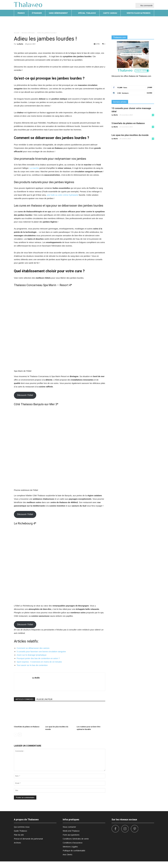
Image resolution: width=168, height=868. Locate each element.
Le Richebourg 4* (25, 548)
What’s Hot (117, 23)
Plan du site (19, 841)
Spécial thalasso (85, 13)
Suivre (149, 93)
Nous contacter (69, 833)
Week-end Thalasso (71, 837)
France (21, 13)
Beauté (70, 23)
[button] (151, 23)
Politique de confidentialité (74, 857)
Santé (144, 23)
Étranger (37, 13)
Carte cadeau (110, 13)
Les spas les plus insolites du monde (130, 135)
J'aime (150, 87)
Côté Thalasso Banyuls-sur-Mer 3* (36, 447)
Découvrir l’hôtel (25, 438)
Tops (136, 23)
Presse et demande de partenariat (28, 845)
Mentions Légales (70, 853)
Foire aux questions (71, 841)
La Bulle (20, 44)
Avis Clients (68, 861)
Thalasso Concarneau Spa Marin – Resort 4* (43, 346)
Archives (17, 849)
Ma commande (145, 5)
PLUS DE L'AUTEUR (44, 706)
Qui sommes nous (22, 833)
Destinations (83, 23)
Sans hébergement (58, 13)
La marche (34, 229)
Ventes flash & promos (137, 13)
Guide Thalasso (20, 837)
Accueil (17, 33)
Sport (128, 23)
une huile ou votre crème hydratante (62, 256)
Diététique (59, 23)
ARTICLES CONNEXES (24, 706)
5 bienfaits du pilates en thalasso (27, 733)
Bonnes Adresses (101, 23)
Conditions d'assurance (73, 849)
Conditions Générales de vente (76, 845)
